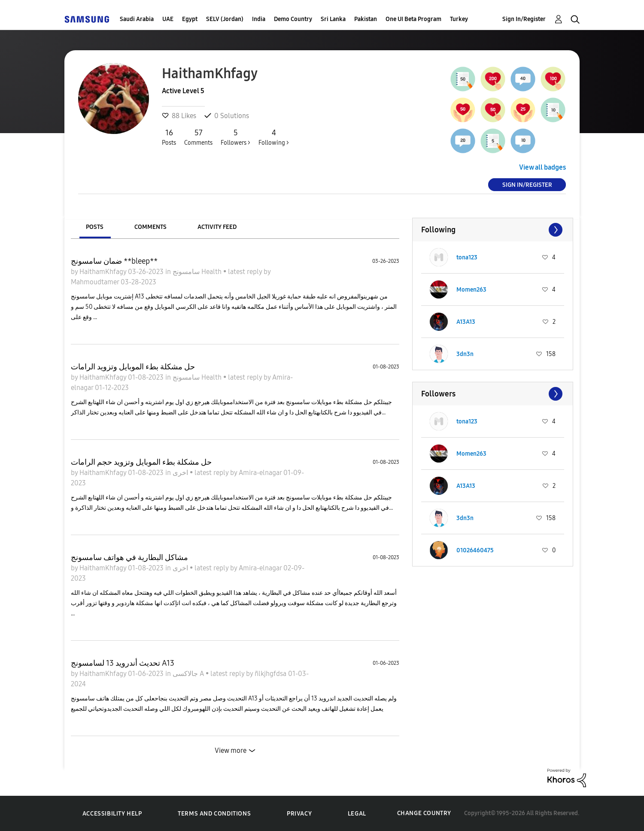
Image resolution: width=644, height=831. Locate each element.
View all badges (542, 167)
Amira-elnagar (261, 473)
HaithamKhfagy (104, 272)
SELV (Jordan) (225, 19)
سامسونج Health (198, 272)
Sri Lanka (333, 19)
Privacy (299, 814)
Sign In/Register (524, 19)
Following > (274, 137)
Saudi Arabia (137, 19)
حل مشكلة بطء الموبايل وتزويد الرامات (133, 367)
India (259, 19)
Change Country (424, 813)
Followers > (235, 137)
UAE (168, 19)
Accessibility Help (112, 814)
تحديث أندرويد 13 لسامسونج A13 (123, 663)
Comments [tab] (150, 227)
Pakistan (366, 19)
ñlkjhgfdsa (271, 674)
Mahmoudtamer (96, 282)
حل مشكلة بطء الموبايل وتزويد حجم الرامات (141, 462)
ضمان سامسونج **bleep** (114, 261)
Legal (357, 814)
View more (231, 750)
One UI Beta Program (413, 19)
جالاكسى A (189, 674)
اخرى (181, 473)
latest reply (246, 272)
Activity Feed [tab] (217, 227)
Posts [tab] (95, 227)
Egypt (190, 19)
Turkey (459, 19)
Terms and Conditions (214, 814)
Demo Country (293, 19)
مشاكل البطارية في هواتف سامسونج (129, 557)
